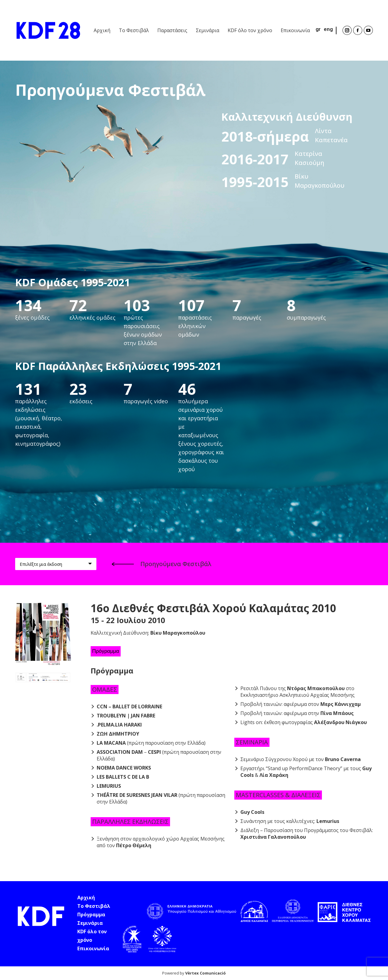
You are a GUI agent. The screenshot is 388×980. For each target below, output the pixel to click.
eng (328, 29)
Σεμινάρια (90, 923)
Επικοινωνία (93, 948)
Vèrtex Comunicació (206, 973)
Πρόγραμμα (106, 651)
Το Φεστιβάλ (94, 906)
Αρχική (86, 898)
